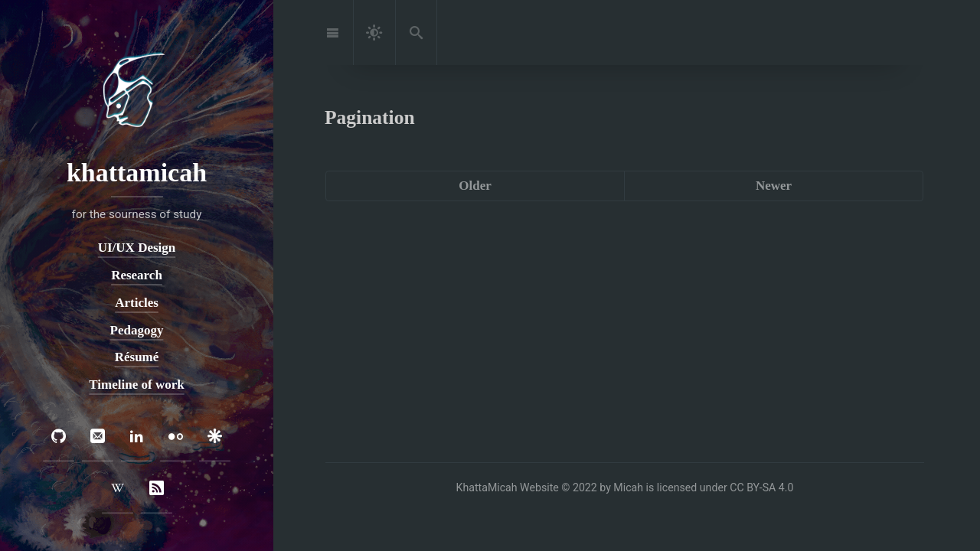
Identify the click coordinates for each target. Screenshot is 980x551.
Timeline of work (136, 385)
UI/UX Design (137, 248)
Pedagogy (137, 330)
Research (137, 275)
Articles (137, 303)
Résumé (137, 357)
